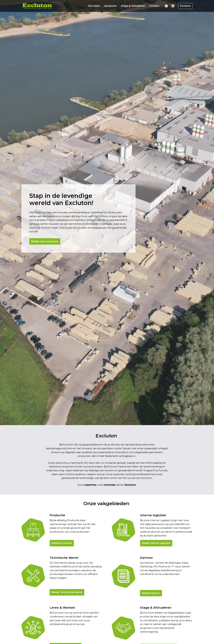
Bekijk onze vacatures (45, 245)
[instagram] (166, 6)
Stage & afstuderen (133, 6)
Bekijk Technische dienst (67, 608)
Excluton (185, 6)
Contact (154, 6)
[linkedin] (173, 6)
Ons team (94, 6)
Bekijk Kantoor (151, 609)
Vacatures (110, 6)
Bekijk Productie (62, 559)
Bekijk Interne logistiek (156, 559)
